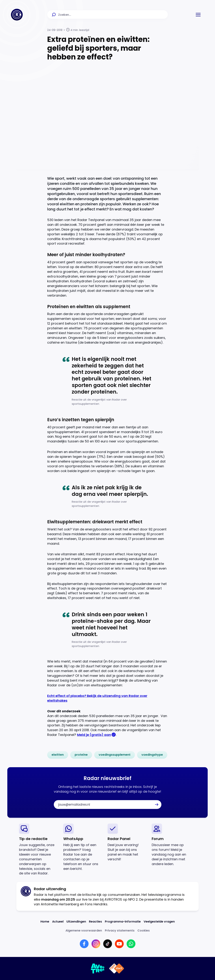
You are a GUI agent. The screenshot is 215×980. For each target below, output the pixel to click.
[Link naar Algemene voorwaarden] (84, 931)
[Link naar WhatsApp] (131, 944)
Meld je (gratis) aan (94, 735)
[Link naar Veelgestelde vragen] (159, 922)
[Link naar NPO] (117, 968)
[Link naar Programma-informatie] (123, 922)
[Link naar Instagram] (96, 944)
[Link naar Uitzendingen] (76, 922)
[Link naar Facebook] (84, 944)
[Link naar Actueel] (58, 922)
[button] (198, 15)
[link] (58, 755)
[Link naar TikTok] (108, 944)
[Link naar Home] (45, 922)
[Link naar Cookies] (144, 931)
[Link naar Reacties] (95, 922)
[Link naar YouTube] (119, 944)
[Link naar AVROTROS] (98, 968)
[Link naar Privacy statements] (120, 931)
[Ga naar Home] (17, 15)
